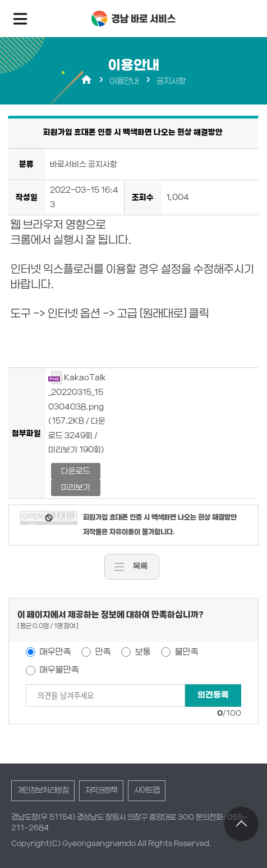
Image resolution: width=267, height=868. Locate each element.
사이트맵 (147, 790)
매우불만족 (59, 670)
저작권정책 (101, 790)
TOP (241, 824)
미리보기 (76, 487)
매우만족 (55, 652)
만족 (102, 652)
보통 (142, 652)
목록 (140, 567)
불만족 (186, 652)
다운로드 (76, 471)
